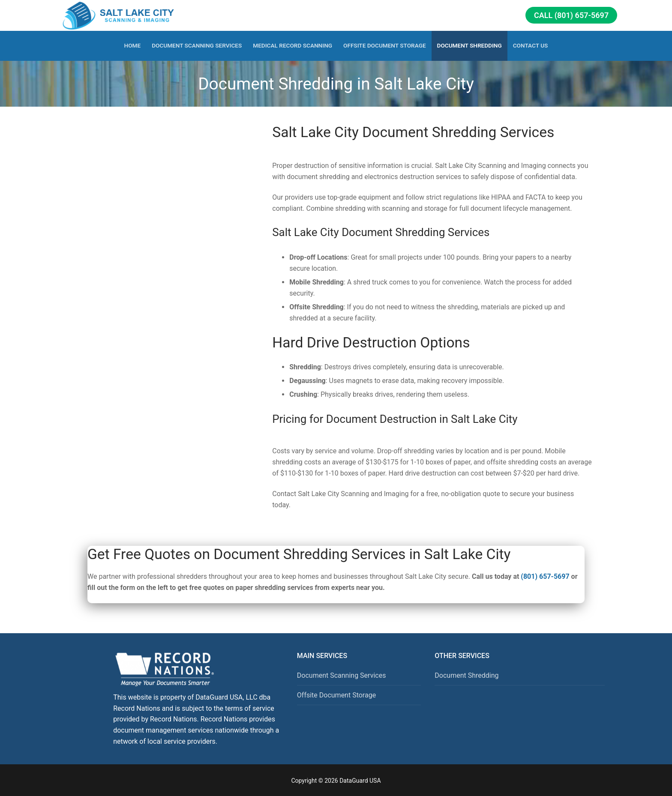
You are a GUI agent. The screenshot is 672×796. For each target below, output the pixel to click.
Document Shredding (466, 675)
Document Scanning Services (342, 675)
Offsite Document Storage (336, 695)
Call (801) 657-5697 (571, 15)
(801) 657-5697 (545, 576)
